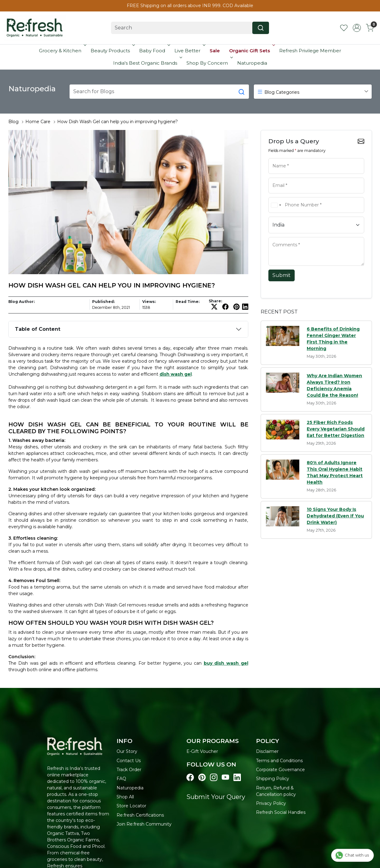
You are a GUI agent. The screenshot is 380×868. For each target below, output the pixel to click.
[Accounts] (357, 28)
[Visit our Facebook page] (190, 777)
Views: (149, 302)
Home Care (38, 122)
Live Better (189, 51)
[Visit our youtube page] (225, 777)
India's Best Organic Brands (147, 63)
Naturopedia (252, 63)
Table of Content (38, 329)
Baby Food (154, 51)
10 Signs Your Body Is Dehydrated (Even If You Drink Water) (335, 516)
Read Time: (188, 302)
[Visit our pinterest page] (202, 777)
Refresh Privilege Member (310, 51)
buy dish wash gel (226, 663)
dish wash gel (176, 374)
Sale (215, 51)
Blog (13, 122)
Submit (282, 275)
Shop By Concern (209, 63)
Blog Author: (21, 302)
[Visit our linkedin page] (237, 777)
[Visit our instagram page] (214, 777)
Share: (215, 301)
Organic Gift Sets (251, 51)
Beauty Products (112, 51)
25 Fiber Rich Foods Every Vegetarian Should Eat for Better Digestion (336, 429)
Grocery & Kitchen (62, 51)
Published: (103, 302)
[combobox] (276, 205)
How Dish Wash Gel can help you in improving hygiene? (117, 122)
